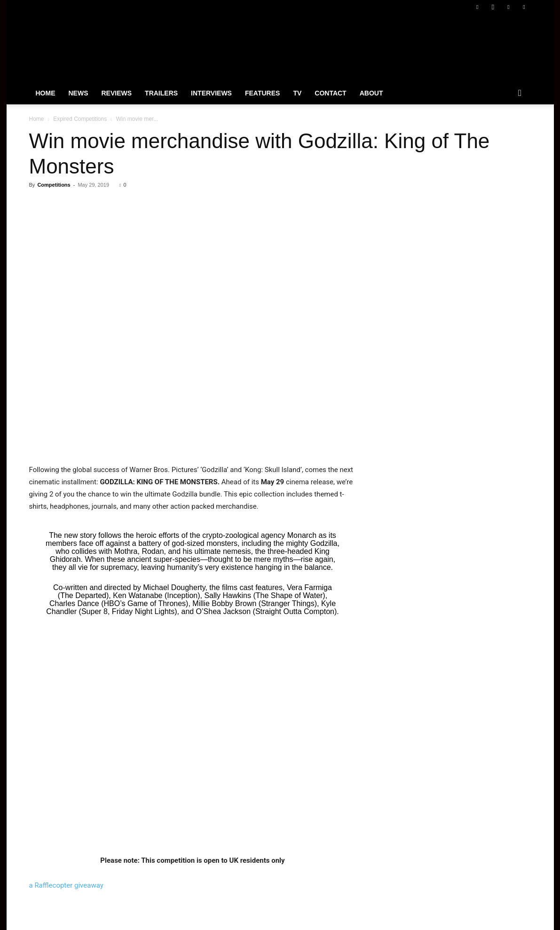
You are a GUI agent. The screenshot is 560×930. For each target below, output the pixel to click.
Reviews (117, 93)
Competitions (54, 185)
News (79, 93)
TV (297, 93)
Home (46, 93)
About (371, 93)
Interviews (211, 93)
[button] (520, 94)
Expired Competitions (80, 119)
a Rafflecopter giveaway (66, 885)
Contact (330, 93)
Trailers (161, 93)
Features (262, 93)
